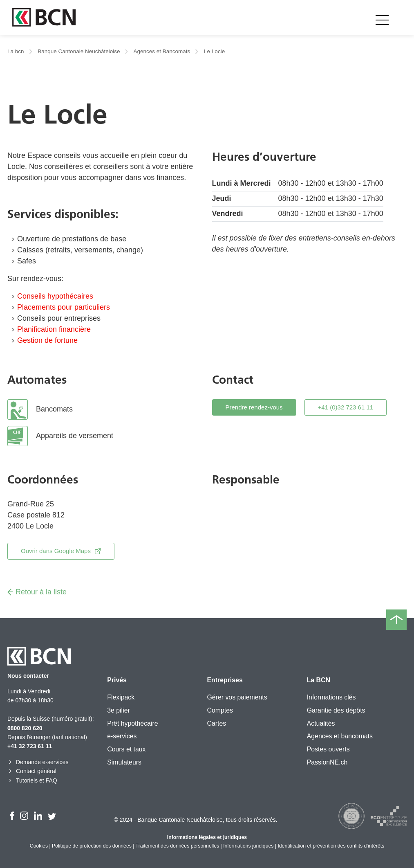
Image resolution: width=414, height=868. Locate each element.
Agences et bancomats (340, 736)
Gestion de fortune (47, 340)
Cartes (216, 723)
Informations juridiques (248, 846)
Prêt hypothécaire (132, 723)
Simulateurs (124, 762)
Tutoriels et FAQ (32, 780)
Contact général (32, 771)
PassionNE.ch (327, 762)
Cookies (39, 846)
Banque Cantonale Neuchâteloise (79, 51)
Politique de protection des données (92, 846)
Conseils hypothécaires (55, 296)
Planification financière (54, 329)
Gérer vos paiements (237, 697)
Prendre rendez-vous (254, 407)
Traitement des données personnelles (178, 846)
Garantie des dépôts (336, 710)
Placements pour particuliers (64, 307)
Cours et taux (126, 749)
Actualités (321, 723)
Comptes (220, 710)
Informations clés (331, 697)
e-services (122, 736)
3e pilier (119, 710)
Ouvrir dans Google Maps (61, 551)
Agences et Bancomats (162, 51)
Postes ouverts (328, 749)
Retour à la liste (37, 592)
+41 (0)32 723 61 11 (346, 407)
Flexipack (121, 697)
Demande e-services (38, 762)
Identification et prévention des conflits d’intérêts (331, 846)
